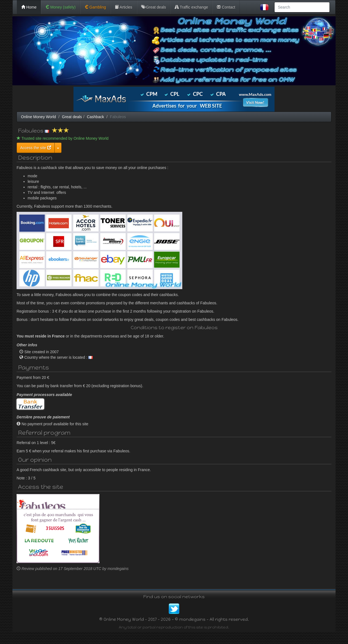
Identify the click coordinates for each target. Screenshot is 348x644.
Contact (226, 7)
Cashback (95, 117)
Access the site (88, 148)
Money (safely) (60, 7)
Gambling (95, 7)
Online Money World (39, 117)
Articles (124, 7)
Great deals (154, 7)
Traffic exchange (191, 7)
